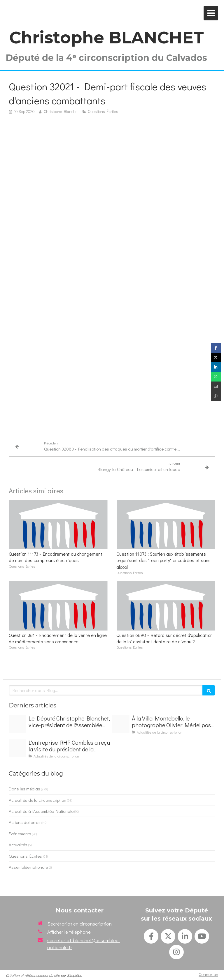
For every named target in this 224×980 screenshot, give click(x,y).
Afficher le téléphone (69, 932)
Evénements (20, 834)
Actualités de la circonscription (37, 800)
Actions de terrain (25, 822)
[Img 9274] (17, 748)
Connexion (208, 974)
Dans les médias (24, 789)
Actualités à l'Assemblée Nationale (41, 811)
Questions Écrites (25, 856)
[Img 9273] (121, 724)
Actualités (18, 845)
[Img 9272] (17, 724)
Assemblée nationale (28, 867)
